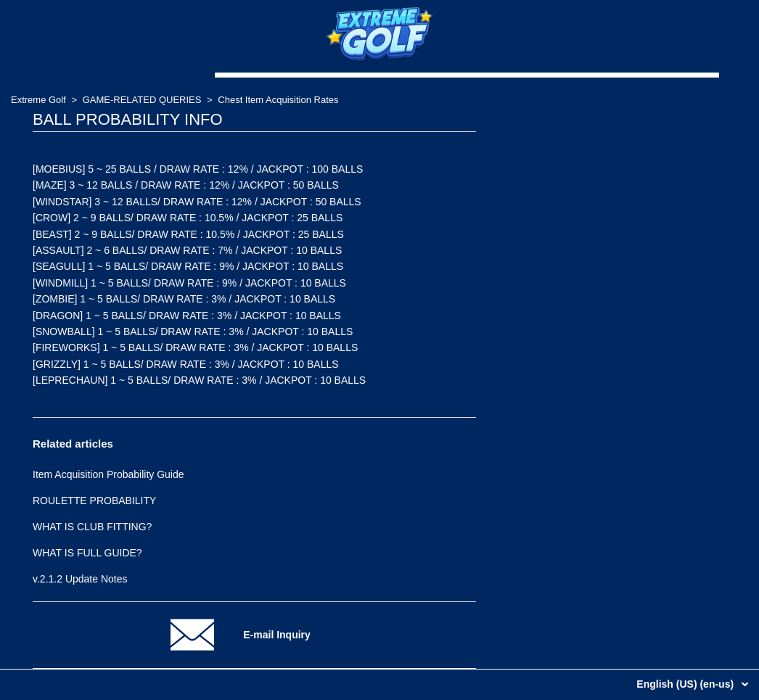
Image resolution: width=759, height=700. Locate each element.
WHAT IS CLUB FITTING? (92, 527)
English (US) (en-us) (686, 684)
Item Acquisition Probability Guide (108, 474)
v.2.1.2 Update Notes (80, 579)
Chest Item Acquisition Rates (278, 100)
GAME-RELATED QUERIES (142, 100)
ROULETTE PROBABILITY (94, 501)
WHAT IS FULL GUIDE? (87, 553)
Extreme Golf (38, 100)
